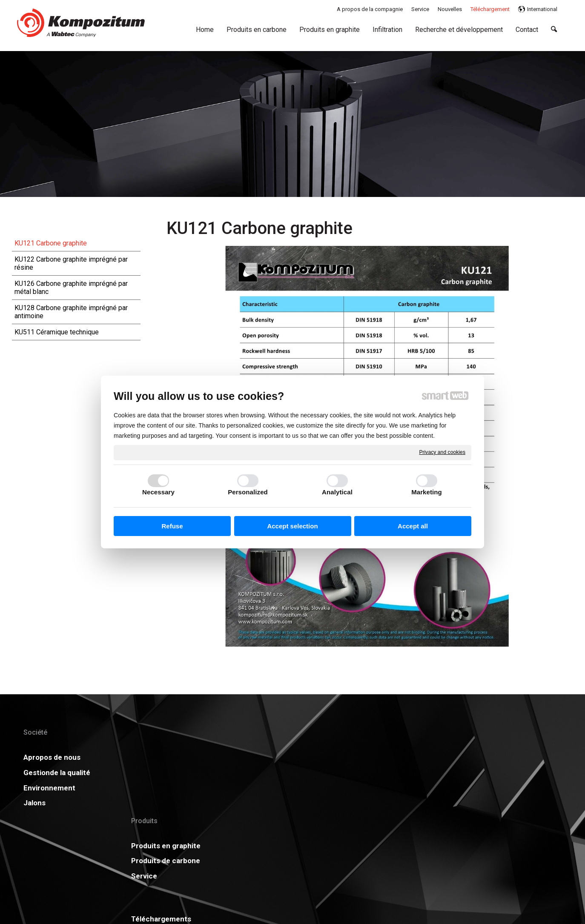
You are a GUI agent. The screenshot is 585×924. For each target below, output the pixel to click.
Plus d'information (525, 757)
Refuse (172, 526)
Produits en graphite (173, 757)
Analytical (337, 492)
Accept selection (292, 526)
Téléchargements (282, 757)
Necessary (158, 492)
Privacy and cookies (442, 452)
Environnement (49, 788)
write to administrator (299, 864)
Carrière (267, 788)
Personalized (248, 492)
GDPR (376, 773)
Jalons (34, 803)
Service (151, 788)
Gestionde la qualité (57, 773)
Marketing (427, 492)
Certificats (271, 773)
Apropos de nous (52, 757)
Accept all (413, 526)
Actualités (384, 757)
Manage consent (406, 864)
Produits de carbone (172, 773)
